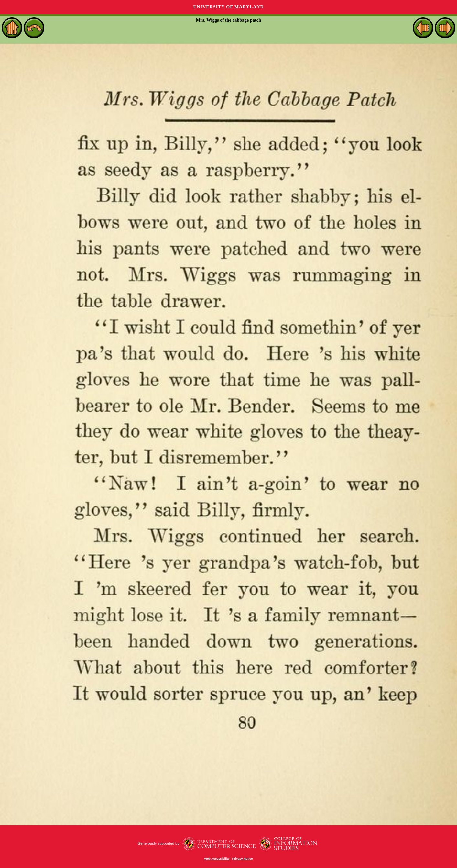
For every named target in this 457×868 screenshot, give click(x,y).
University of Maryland (228, 7)
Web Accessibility (217, 859)
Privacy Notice (243, 859)
